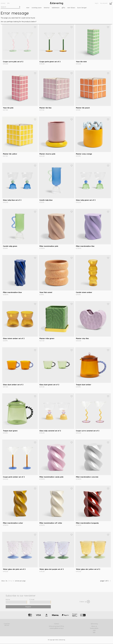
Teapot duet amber (84, 385)
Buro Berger (82, 8)
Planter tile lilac (46, 108)
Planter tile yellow (10, 154)
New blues (71, 8)
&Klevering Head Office (56, 626)
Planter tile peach (83, 108)
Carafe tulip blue (46, 200)
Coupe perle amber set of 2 (14, 477)
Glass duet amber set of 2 (13, 385)
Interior (47, 8)
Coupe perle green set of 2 (50, 62)
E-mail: (32, 599)
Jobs (94, 630)
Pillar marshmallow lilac (85, 246)
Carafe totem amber (84, 292)
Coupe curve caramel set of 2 (88, 431)
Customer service (7, 624)
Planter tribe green (47, 338)
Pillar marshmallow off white (51, 523)
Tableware (56, 8)
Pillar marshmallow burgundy (87, 523)
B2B (8, 3)
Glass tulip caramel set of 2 (50, 431)
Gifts (63, 8)
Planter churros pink (47, 154)
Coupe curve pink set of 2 (13, 62)
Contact (3, 3)
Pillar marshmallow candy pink (52, 477)
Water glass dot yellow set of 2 (88, 569)
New (28, 8)
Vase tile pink (8, 108)
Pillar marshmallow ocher (13, 523)
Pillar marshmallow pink (49, 246)
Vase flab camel (46, 292)
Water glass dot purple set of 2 (52, 569)
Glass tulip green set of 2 (86, 200)
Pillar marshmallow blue (12, 292)
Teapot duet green (10, 431)
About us (94, 626)
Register (28, 607)
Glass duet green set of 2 (49, 385)
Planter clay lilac (82, 338)
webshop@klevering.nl (57, 628)
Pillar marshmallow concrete (87, 477)
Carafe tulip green (10, 246)
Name (8, 599)
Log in (97, 3)
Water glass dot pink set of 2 (14, 569)
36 (6, 581)
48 (10, 581)
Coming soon (37, 8)
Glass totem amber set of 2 (14, 338)
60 (13, 581)
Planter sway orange (84, 154)
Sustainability (94, 628)
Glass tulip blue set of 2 (12, 200)
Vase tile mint (81, 62)
